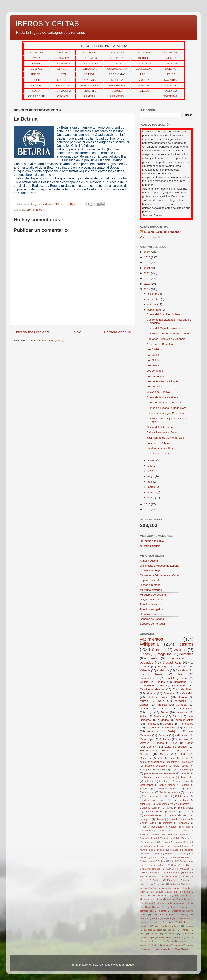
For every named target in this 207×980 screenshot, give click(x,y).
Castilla (186, 865)
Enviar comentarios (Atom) (47, 340)
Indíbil (187, 884)
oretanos (174, 850)
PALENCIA (63, 85)
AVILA (36, 58)
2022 (148, 263)
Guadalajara (186, 709)
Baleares (149, 796)
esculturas (183, 800)
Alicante (182, 667)
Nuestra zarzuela (150, 546)
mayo (151, 476)
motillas (162, 705)
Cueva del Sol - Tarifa (160, 427)
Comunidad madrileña (153, 686)
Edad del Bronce (158, 697)
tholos (155, 945)
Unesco (181, 915)
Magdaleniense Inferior (151, 899)
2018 (148, 284)
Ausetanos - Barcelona (161, 344)
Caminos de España (152, 570)
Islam (143, 892)
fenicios (176, 792)
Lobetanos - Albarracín (161, 443)
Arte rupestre (182, 804)
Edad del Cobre (149, 800)
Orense (164, 754)
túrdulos (190, 945)
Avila (143, 716)
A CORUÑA (36, 52)
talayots (185, 773)
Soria (161, 701)
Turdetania (176, 911)
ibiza (159, 930)
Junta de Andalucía (179, 819)
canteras (144, 922)
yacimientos (151, 639)
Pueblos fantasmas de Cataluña (157, 777)
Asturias (180, 650)
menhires (172, 762)
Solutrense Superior (177, 907)
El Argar (160, 819)
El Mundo (168, 808)
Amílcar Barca (147, 861)
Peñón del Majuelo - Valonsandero (168, 328)
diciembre (154, 294)
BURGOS (144, 58)
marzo (152, 487)
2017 (148, 289)
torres (147, 854)
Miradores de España (153, 595)
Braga (174, 865)
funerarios (157, 762)
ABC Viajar (159, 857)
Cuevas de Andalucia (178, 869)
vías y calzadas (164, 949)
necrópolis (177, 658)
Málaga (163, 667)
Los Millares (182, 895)
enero (151, 498)
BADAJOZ (63, 58)
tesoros (173, 827)
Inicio (77, 332)
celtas (161, 682)
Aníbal (173, 861)
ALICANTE (117, 52)
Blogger (130, 965)
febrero (152, 492)
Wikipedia (149, 644)
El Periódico (156, 880)
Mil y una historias (151, 590)
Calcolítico (164, 796)
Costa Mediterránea (150, 869)
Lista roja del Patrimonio (154, 895)
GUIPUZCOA (144, 69)
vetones (166, 781)
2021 (148, 268)
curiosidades (151, 815)
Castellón (188, 693)
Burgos (144, 705)
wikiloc (183, 854)
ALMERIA (144, 52)
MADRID (63, 80)
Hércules (161, 884)
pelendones (188, 850)
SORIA (36, 91)
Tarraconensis (147, 911)
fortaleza (176, 926)
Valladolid (161, 770)
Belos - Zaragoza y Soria (162, 432)
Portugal (174, 812)
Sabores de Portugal (152, 624)
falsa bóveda (161, 926)
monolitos (154, 934)
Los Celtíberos (156, 360)
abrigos (156, 918)
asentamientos (149, 678)
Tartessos (188, 812)
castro (143, 762)
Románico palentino (152, 614)
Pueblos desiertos (151, 604)
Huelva (166, 751)
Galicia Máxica (167, 785)
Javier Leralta (156, 892)
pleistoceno (164, 937)
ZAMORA (90, 96)
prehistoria (188, 762)
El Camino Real (170, 876)
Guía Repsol (148, 739)
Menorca (182, 751)
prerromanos (34, 210)
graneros (189, 926)
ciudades (163, 720)
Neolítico (145, 754)
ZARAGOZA (117, 96)
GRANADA (90, 69)
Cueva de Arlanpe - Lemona (164, 402)
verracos (182, 712)
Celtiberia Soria (148, 808)
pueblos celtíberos (156, 766)
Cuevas (158, 650)
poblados (147, 662)
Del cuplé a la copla (152, 541)
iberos (153, 658)
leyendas (185, 930)
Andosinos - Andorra (159, 454)
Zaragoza (180, 701)
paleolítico (150, 781)
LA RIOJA (90, 74)
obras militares (158, 850)
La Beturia (153, 355)
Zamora (163, 735)
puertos (178, 937)
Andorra (162, 861)
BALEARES (90, 58)
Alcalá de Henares (180, 857)
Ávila (187, 949)
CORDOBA (170, 63)
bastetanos (185, 918)
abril (150, 482)
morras (187, 846)
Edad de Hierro (183, 689)
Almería (151, 693)
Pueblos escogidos (151, 609)
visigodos (170, 854)
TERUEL (117, 91)
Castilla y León (176, 678)
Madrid (185, 785)
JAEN (63, 74)
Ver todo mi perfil (150, 237)
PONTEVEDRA (90, 85)
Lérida (171, 758)
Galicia (144, 682)
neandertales (187, 934)
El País (168, 800)
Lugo (149, 712)
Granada (169, 693)
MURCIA (144, 80)
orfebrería (145, 804)
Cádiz (176, 716)
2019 (148, 279)
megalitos (164, 654)
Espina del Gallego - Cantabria (165, 413)
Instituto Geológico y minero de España (159, 888)
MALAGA (90, 80)
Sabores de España (152, 619)
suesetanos (184, 941)
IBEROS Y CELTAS (47, 24)
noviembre (154, 299)
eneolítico (145, 926)
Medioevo (185, 899)
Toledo (182, 754)
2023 (148, 257)
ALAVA (63, 52)
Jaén (180, 674)
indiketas (171, 930)
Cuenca (152, 747)
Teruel (164, 712)
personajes (149, 937)
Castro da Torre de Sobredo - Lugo (168, 333)
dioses (170, 922)
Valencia (145, 670)
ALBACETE (90, 52)
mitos (143, 934)
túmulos (178, 945)
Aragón (189, 743)
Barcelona (180, 682)
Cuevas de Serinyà (158, 392)
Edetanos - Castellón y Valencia (166, 339)
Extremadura (148, 751)
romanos (153, 731)
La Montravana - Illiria (160, 448)
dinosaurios (170, 815)
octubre (152, 304)
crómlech (165, 842)
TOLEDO (144, 91)
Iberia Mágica (186, 808)
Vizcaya (145, 743)
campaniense (150, 842)
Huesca (166, 739)
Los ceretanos (155, 387)
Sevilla (163, 792)
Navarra (145, 709)
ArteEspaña (182, 781)
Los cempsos (155, 371)
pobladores (157, 827)
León (160, 758)
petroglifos (146, 819)
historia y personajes (182, 770)
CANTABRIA (63, 63)
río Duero (168, 941)
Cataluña (164, 709)
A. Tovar (186, 827)
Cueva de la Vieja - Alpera (163, 397)
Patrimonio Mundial (149, 838)
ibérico (186, 815)
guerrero (148, 930)
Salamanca (181, 686)
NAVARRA (171, 80)
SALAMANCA (117, 85)
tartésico (144, 945)
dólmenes (186, 654)
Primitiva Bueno (168, 789)
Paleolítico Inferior (150, 834)
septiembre (155, 310)
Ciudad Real (172, 662)
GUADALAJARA (117, 69)
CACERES (171, 58)
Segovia (189, 728)
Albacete (151, 724)
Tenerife (162, 911)
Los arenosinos (156, 376)
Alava (174, 743)
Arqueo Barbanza (157, 865)
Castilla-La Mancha (152, 689)
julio (150, 466)
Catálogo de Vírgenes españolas (160, 575)
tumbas (166, 945)
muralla (143, 850)
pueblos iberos (151, 674)
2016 (148, 504)
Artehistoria (145, 831)
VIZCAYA (63, 96)
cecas (160, 743)
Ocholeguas (146, 903)
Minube (144, 789)
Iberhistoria (175, 884)
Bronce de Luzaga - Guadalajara (166, 408)
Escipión (171, 880)
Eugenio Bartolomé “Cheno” (162, 232)
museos (189, 792)
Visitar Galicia (148, 823)
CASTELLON (90, 63)
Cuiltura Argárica (148, 873)
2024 (148, 252)
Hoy (151, 884)
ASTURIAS (170, 52)
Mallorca (159, 716)
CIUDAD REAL (144, 63)
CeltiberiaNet (182, 796)
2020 (148, 273)
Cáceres (168, 724)
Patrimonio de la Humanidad (170, 903)
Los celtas (153, 365)
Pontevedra (186, 724)
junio (151, 471)
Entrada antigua (117, 332)
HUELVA (171, 69)
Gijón (142, 884)
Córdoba (181, 705)
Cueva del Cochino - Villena (164, 314)
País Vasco (181, 766)
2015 (148, 509)
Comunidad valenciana (161, 728)
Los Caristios (155, 349)
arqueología (169, 918)
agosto (152, 460)
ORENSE (36, 85)
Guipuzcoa (146, 758)
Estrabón (185, 880)
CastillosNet (146, 785)
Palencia (185, 758)
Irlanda (187, 888)
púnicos (190, 937)
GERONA (63, 69)
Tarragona (145, 770)
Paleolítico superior (178, 834)
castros (186, 644)
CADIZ (36, 63)
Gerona (182, 697)
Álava (178, 949)
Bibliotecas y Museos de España (160, 566)
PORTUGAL (171, 96)
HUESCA (36, 74)
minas (143, 827)
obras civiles (187, 777)
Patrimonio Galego (154, 812)
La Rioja (183, 739)
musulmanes (170, 934)
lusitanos (184, 823)
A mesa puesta (149, 561)
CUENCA (36, 69)
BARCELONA (117, 58)
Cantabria (182, 670)
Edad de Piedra (171, 873)
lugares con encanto (170, 846)
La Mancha (184, 831)
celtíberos (181, 735)
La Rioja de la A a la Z (179, 892)
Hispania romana (150, 585)
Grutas (145, 654)
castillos (157, 922)
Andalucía (163, 670)
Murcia (144, 701)
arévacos (189, 838)
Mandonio (171, 899)
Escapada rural (164, 831)
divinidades (184, 922)
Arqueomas (162, 804)
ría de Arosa (151, 941)
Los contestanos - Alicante (163, 381)
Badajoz (173, 731)
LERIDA (171, 74)
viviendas (148, 949)
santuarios (169, 773)
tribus (157, 854)
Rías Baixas (152, 907)
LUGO (36, 80)
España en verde (150, 580)
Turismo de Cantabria (162, 915)
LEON (144, 74)
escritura (178, 842)
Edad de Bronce (176, 747)
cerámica (167, 823)
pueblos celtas (185, 720)
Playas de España (151, 600)
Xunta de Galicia (172, 838)
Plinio (191, 903)
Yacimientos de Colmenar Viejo (166, 438)
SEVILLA (170, 85)
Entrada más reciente (32, 332)
